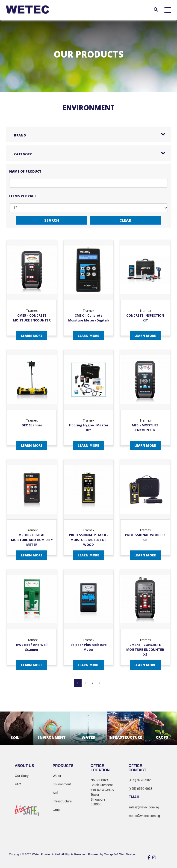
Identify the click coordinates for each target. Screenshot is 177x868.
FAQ (18, 784)
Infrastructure (62, 801)
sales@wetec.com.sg (144, 807)
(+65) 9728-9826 (141, 780)
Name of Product (25, 171)
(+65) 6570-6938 (141, 789)
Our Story (22, 776)
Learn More (32, 336)
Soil (55, 793)
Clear (125, 220)
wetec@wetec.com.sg (144, 816)
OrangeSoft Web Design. (120, 854)
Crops (57, 810)
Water (57, 776)
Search (52, 220)
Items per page (23, 196)
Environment (62, 784)
